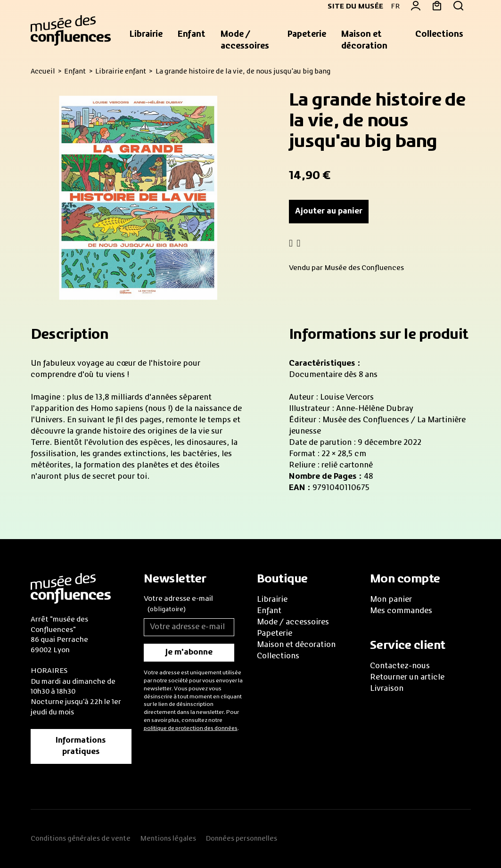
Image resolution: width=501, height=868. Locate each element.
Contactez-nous (400, 666)
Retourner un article (407, 678)
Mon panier (391, 600)
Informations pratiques (81, 746)
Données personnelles (241, 839)
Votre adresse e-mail (178, 605)
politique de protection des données (191, 729)
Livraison (387, 689)
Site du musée (352, 7)
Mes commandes (401, 611)
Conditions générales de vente (81, 839)
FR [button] (395, 7)
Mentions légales (168, 839)
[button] (146, 35)
